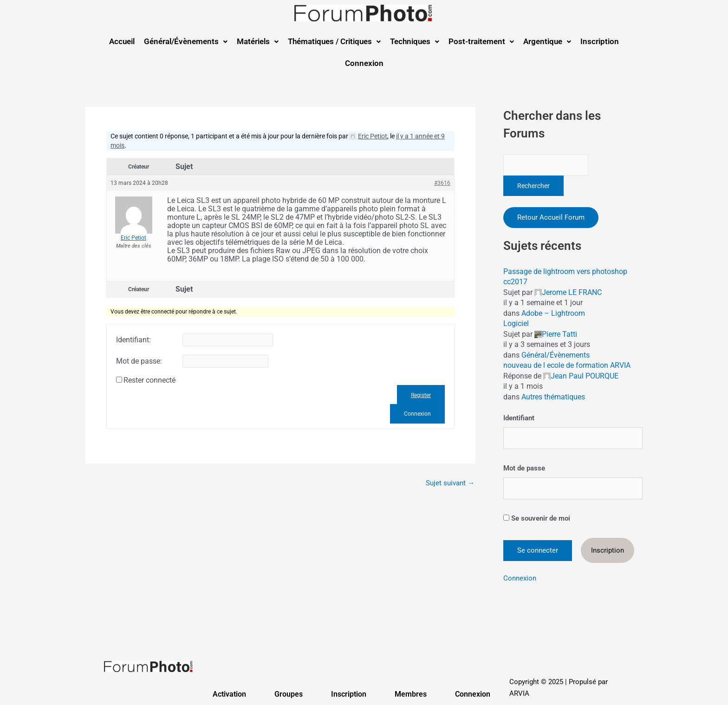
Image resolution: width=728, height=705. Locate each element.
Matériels (258, 41)
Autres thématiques (553, 397)
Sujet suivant (450, 483)
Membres (411, 694)
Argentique (547, 41)
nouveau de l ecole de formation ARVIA (567, 365)
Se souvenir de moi (537, 518)
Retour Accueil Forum (551, 217)
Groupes (289, 694)
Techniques (415, 41)
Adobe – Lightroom (553, 313)
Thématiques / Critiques (334, 41)
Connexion (364, 63)
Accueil (122, 41)
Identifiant (519, 418)
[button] (186, 42)
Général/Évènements (186, 41)
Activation (229, 694)
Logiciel (516, 323)
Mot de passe (524, 468)
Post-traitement (481, 41)
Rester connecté (149, 380)
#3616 (442, 183)
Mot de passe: (139, 361)
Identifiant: (133, 340)
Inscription (600, 41)
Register (421, 395)
